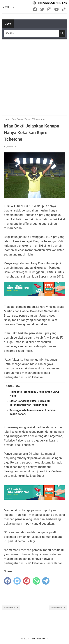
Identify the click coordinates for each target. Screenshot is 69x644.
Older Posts (58, 608)
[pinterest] (27, 581)
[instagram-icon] (50, 9)
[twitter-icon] (42, 9)
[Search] (31, 33)
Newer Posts (11, 608)
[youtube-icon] (57, 9)
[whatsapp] (36, 581)
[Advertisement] (34, 76)
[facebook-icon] (35, 9)
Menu (8, 24)
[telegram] (46, 581)
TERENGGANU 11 (39, 639)
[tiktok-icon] (64, 9)
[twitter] (17, 581)
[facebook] (8, 581)
